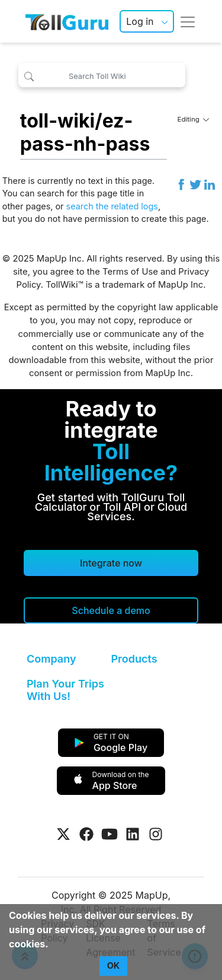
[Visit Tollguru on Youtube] (110, 834)
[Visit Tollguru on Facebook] (86, 834)
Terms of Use (130, 272)
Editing (194, 119)
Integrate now (111, 563)
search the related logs (112, 206)
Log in (140, 21)
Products (134, 659)
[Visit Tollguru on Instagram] (156, 834)
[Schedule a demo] (111, 610)
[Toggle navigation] (188, 21)
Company (51, 659)
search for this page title (86, 193)
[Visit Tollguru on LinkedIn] (133, 834)
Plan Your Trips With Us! (65, 690)
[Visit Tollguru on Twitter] (63, 834)
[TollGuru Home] (67, 21)
